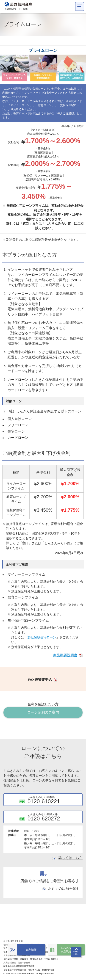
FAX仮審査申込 (40, 680)
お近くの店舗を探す (64, 888)
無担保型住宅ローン (42, 637)
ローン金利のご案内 (43, 712)
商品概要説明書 (65, 655)
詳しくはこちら (71, 858)
